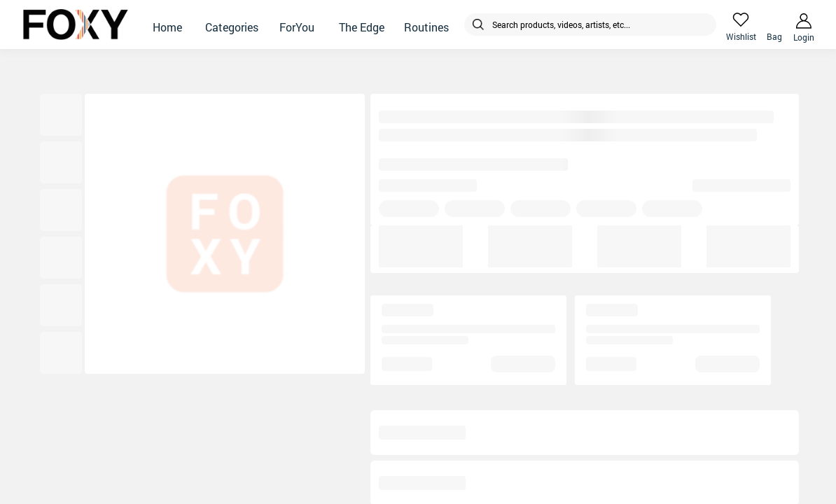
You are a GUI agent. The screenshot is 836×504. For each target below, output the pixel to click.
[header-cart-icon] (774, 20)
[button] (167, 24)
